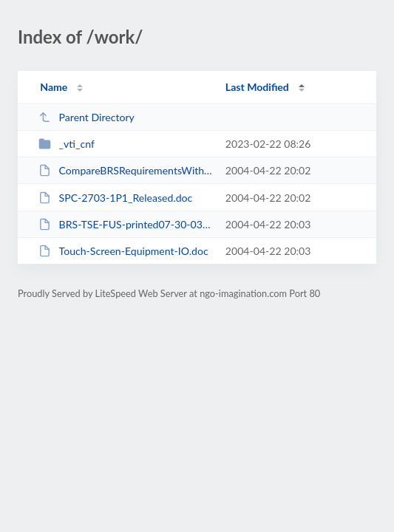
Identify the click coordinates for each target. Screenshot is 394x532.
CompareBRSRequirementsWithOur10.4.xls (125, 170)
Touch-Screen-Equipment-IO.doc (123, 251)
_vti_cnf (67, 144)
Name (54, 87)
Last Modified (257, 87)
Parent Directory (86, 117)
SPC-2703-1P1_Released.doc (115, 198)
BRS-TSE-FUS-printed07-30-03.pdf (125, 224)
